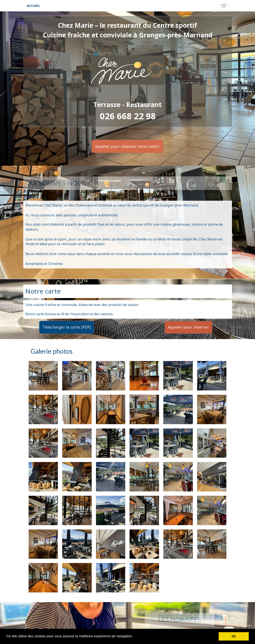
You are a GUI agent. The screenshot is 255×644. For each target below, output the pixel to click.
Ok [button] (234, 636)
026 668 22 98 (128, 116)
